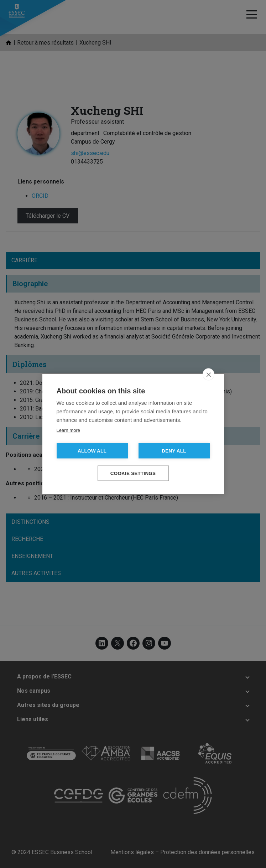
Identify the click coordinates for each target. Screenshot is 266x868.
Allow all (92, 451)
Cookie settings (133, 473)
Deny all (174, 451)
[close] (208, 374)
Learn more (68, 430)
